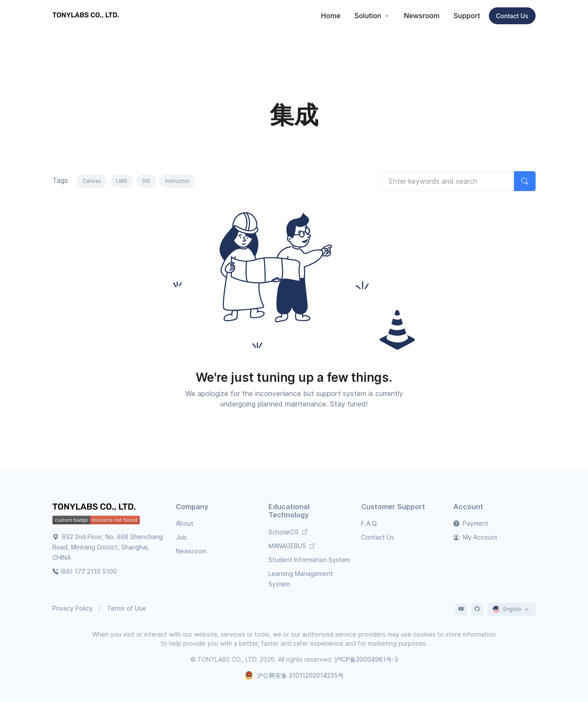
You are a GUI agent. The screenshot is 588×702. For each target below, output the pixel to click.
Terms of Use (126, 608)
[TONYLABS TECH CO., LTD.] (87, 16)
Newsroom (422, 16)
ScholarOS (288, 532)
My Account (475, 537)
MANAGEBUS (292, 546)
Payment (471, 523)
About (185, 523)
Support (467, 16)
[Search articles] (448, 181)
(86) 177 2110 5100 (85, 571)
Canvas (92, 181)
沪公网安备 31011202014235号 (294, 675)
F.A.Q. (370, 523)
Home (331, 16)
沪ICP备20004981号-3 (366, 659)
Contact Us (512, 16)
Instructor (177, 181)
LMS (122, 181)
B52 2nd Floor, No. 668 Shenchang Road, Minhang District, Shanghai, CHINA (108, 547)
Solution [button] (368, 16)
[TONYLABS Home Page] (96, 508)
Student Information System (309, 560)
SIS (146, 181)
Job (181, 537)
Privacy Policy (73, 608)
